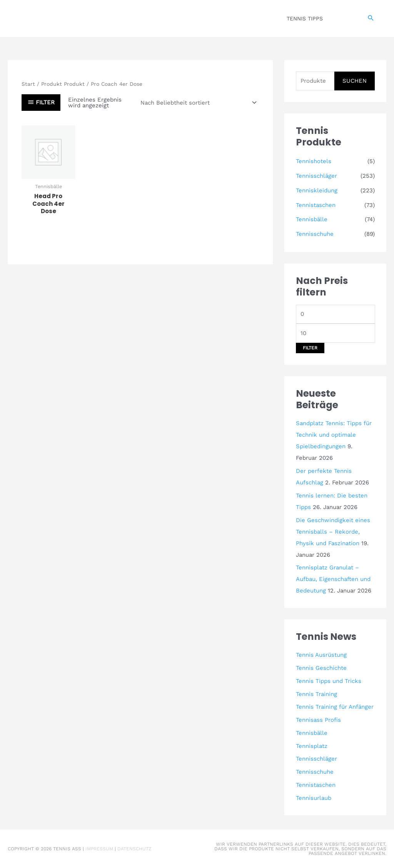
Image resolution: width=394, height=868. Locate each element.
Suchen (355, 81)
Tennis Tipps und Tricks (329, 681)
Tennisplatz (312, 746)
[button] (371, 19)
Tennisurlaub (314, 798)
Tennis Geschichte (321, 668)
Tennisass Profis (318, 720)
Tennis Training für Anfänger (335, 707)
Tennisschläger (316, 176)
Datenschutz (134, 849)
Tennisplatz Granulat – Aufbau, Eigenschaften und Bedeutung (333, 579)
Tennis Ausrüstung (321, 655)
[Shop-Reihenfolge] (197, 103)
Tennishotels (314, 161)
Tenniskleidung (317, 190)
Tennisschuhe (315, 234)
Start (28, 84)
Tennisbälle (312, 219)
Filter (310, 348)
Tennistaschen (316, 205)
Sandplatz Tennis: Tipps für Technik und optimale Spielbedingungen (334, 435)
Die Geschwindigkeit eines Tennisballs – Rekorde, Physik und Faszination (333, 532)
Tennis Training (316, 694)
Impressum (99, 849)
